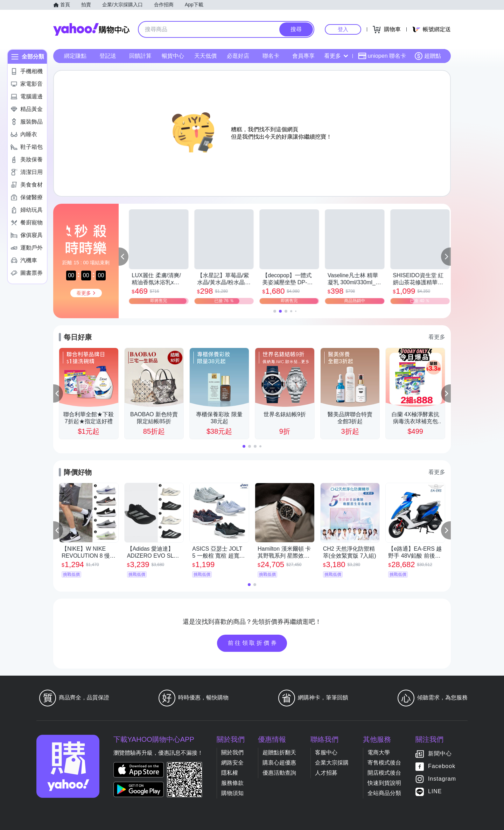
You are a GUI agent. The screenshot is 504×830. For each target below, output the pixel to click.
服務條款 (232, 783)
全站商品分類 (384, 793)
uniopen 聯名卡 (382, 56)
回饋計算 (140, 56)
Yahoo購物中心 (91, 29)
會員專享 (303, 56)
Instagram (442, 779)
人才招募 (326, 773)
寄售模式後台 (384, 763)
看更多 (336, 56)
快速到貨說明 (384, 783)
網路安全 (232, 763)
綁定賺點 (75, 56)
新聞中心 (440, 754)
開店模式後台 (384, 773)
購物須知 (232, 793)
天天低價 (205, 56)
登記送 (108, 56)
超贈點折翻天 (279, 752)
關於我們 (232, 752)
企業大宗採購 (332, 763)
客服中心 (326, 752)
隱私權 (230, 773)
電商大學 (379, 752)
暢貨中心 (173, 56)
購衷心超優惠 (279, 763)
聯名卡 (271, 56)
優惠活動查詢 (279, 773)
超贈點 (428, 56)
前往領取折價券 (253, 643)
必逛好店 (238, 56)
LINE (435, 791)
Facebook (442, 766)
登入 (343, 29)
